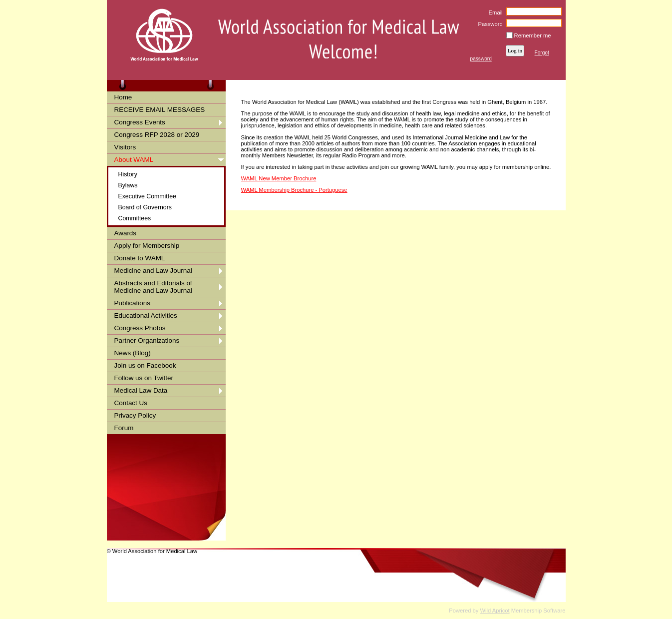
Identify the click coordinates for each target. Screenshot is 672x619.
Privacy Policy (135, 415)
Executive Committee (147, 196)
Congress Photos (140, 328)
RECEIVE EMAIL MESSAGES (160, 110)
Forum (124, 428)
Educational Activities (146, 315)
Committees (135, 218)
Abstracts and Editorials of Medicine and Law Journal (153, 287)
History (128, 174)
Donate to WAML (140, 258)
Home (123, 97)
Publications (132, 303)
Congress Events (140, 122)
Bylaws (128, 185)
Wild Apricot (495, 611)
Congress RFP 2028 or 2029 (157, 135)
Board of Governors (145, 207)
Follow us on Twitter (144, 378)
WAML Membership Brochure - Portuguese (294, 190)
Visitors (125, 147)
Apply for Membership (147, 246)
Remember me (533, 35)
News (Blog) (133, 353)
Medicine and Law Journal (153, 271)
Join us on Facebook (145, 365)
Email (494, 12)
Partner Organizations (147, 340)
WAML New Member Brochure (279, 178)
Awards (126, 233)
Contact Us (131, 403)
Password (489, 24)
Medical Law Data (141, 390)
